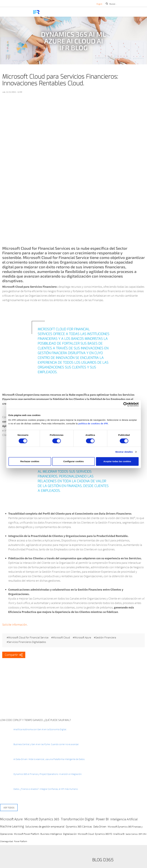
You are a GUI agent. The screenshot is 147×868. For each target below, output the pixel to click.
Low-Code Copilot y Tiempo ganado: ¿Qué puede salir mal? (35, 720)
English (99, 4)
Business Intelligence (51, 834)
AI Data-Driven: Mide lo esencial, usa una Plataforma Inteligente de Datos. (49, 759)
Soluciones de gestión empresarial (45, 826)
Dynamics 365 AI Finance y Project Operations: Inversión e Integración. (48, 774)
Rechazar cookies (30, 461)
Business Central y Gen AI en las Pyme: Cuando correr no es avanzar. (46, 744)
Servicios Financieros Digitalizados (27, 642)
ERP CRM (143, 834)
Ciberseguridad (7, 841)
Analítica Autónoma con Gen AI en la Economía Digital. (40, 729)
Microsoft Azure (83, 638)
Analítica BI (119, 834)
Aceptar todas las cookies (117, 461)
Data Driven (100, 826)
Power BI (102, 819)
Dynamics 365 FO (103, 834)
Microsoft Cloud (61, 638)
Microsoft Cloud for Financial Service (28, 638)
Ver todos (9, 808)
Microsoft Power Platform (27, 834)
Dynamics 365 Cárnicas (79, 826)
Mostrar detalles (124, 452)
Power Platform (21, 841)
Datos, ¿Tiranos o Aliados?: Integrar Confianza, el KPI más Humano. (46, 789)
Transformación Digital (78, 819)
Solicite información (15, 624)
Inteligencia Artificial (124, 819)
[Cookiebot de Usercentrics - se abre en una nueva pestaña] (126, 404)
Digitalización (70, 834)
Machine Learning (12, 826)
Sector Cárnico (132, 834)
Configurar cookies (73, 461)
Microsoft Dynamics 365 (42, 819)
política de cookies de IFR (93, 423)
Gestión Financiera (106, 638)
